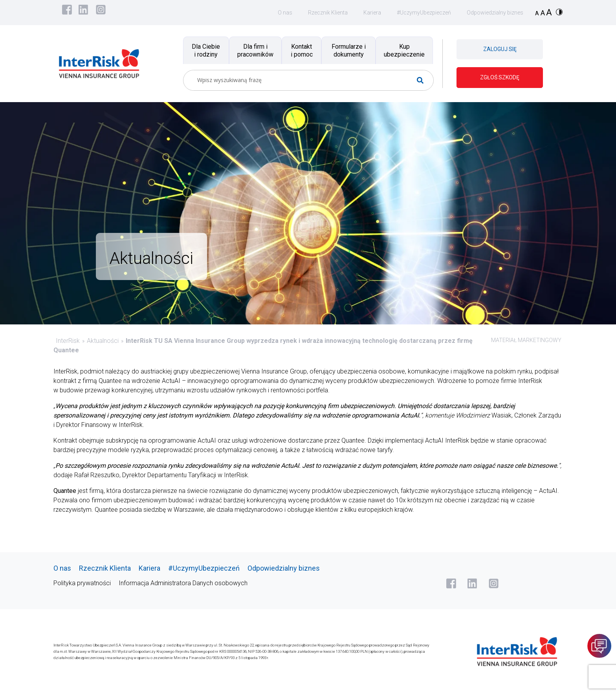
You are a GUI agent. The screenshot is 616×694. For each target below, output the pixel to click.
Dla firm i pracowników (255, 50)
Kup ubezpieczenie (404, 50)
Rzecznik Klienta (328, 13)
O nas (285, 13)
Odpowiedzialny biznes (495, 13)
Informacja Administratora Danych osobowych (183, 583)
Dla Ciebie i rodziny (206, 50)
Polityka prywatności (82, 583)
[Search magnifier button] (423, 80)
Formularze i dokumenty (349, 50)
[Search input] (305, 80)
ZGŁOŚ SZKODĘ (500, 77)
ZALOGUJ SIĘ (500, 49)
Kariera (372, 13)
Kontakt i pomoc (302, 50)
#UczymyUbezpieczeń (424, 13)
